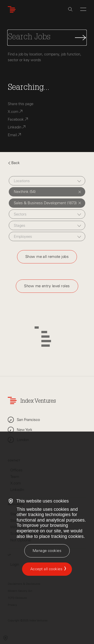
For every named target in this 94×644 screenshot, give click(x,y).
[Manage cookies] (47, 551)
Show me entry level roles (47, 286)
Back (14, 163)
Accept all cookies (46, 569)
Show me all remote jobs (47, 257)
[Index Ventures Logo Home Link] (13, 9)
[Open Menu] (83, 9)
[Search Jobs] (47, 38)
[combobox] (47, 181)
